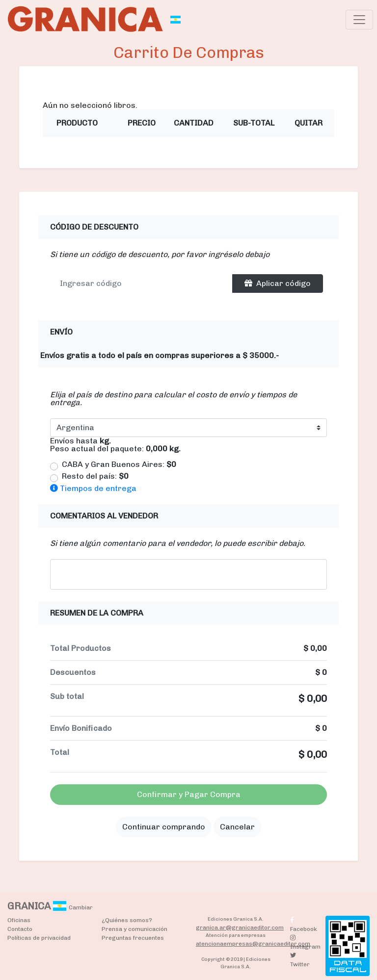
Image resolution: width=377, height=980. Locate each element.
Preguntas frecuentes (133, 938)
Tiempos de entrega (93, 488)
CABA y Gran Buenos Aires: (119, 464)
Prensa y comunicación (135, 929)
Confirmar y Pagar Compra (189, 794)
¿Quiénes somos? (127, 920)
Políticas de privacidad (39, 938)
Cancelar (237, 827)
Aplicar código (278, 283)
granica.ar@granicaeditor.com (240, 928)
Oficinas (19, 920)
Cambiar (81, 907)
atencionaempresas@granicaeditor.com (253, 944)
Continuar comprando (164, 827)
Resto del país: (95, 476)
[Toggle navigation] (359, 20)
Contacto (20, 929)
